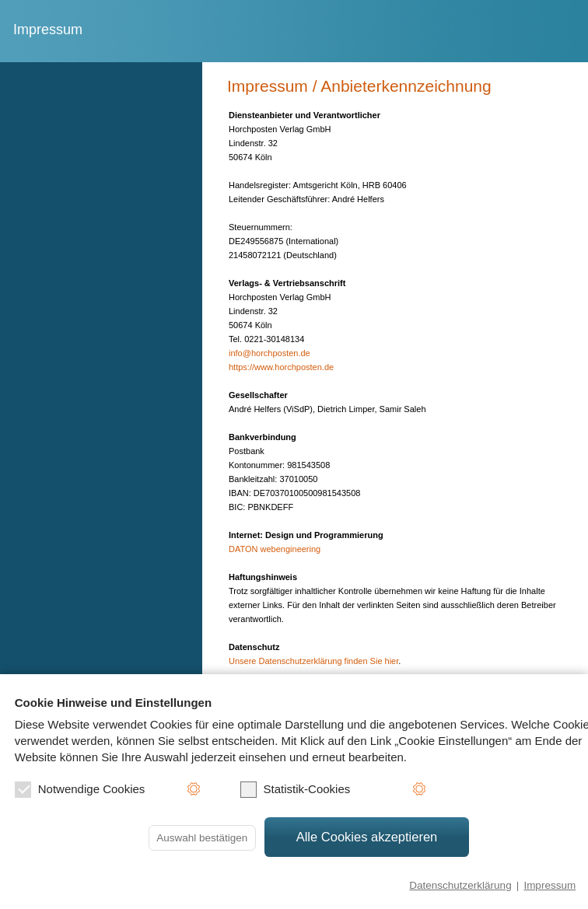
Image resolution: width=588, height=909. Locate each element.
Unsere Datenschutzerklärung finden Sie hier (313, 661)
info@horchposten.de (269, 353)
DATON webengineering (275, 549)
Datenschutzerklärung (460, 885)
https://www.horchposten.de (281, 367)
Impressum (549, 885)
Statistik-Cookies (296, 790)
